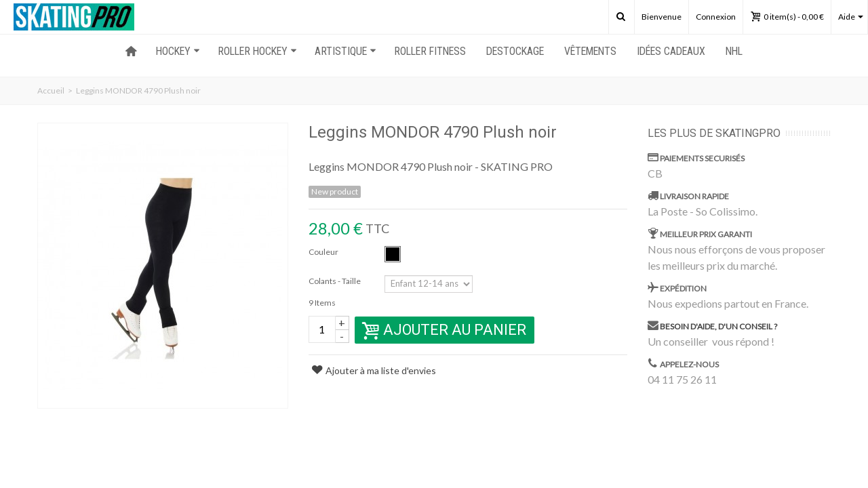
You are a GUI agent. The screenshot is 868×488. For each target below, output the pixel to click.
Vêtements (590, 51)
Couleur (324, 252)
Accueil (51, 90)
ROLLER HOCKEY (257, 51)
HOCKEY (178, 51)
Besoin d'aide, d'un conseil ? (718, 326)
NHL (734, 51)
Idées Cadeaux (671, 51)
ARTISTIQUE (346, 51)
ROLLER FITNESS (430, 51)
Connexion (716, 17)
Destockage (515, 51)
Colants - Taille (335, 281)
